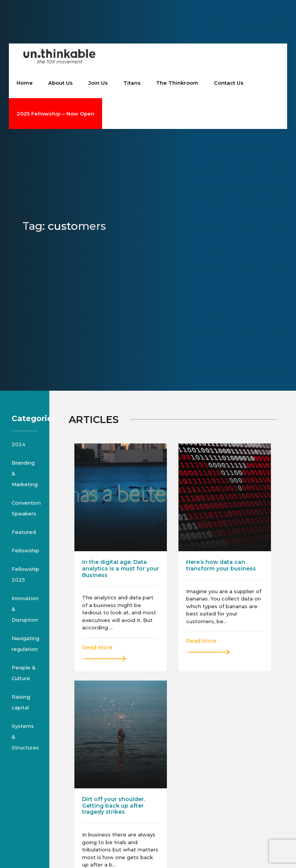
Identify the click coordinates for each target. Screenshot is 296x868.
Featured (24, 532)
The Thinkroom (177, 83)
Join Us (98, 83)
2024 (18, 444)
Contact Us (229, 83)
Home (25, 83)
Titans (132, 83)
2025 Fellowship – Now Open (55, 114)
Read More (97, 647)
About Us (61, 83)
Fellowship (25, 550)
